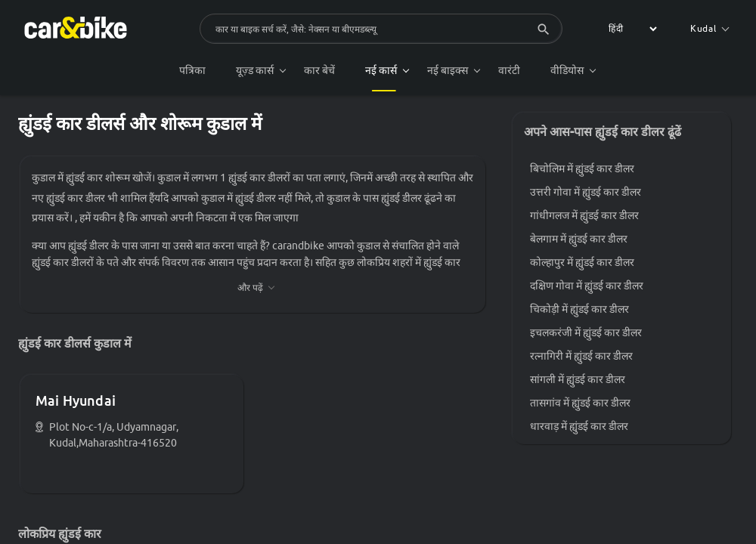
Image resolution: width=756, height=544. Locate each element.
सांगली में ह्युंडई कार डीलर (578, 379)
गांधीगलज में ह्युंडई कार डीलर (584, 215)
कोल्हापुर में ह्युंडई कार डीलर (582, 262)
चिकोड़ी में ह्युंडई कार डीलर (579, 309)
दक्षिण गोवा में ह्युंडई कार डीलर (587, 286)
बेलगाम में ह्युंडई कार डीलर (579, 239)
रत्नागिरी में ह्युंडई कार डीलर (581, 356)
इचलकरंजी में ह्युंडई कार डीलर (586, 332)
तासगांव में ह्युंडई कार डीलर (580, 403)
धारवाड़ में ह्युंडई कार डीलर (579, 426)
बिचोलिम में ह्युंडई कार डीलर (582, 168)
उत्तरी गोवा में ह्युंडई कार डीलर (586, 192)
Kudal (710, 28)
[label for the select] (631, 29)
